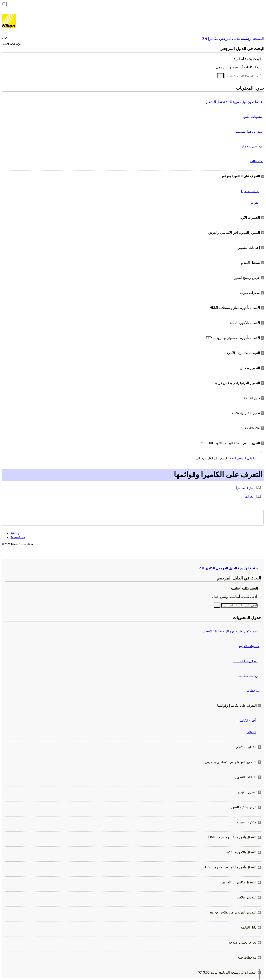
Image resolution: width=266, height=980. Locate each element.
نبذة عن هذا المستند (249, 131)
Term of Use (18, 537)
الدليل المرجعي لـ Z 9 (242, 458)
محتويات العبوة (253, 117)
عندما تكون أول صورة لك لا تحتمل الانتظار (234, 102)
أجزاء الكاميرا (250, 191)
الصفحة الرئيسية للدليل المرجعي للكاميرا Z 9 (230, 568)
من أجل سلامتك (252, 146)
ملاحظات (256, 161)
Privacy (15, 533)
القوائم (255, 203)
